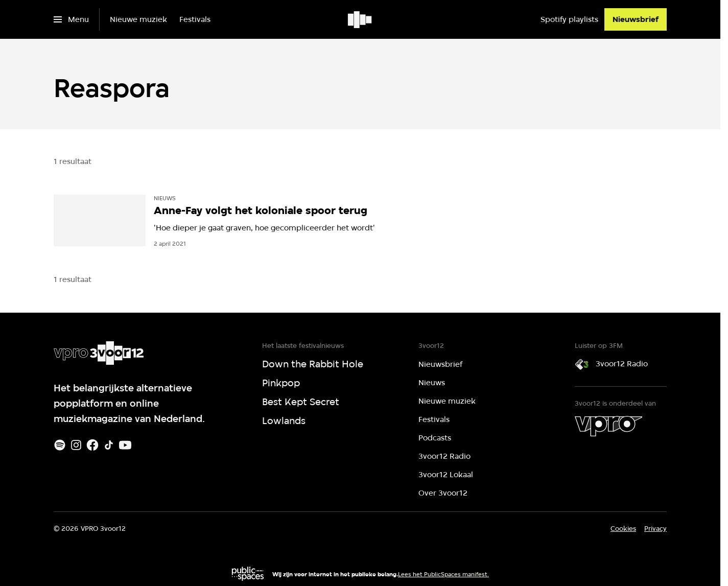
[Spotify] (60, 445)
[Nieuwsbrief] (636, 19)
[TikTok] (109, 445)
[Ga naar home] (360, 19)
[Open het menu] (71, 19)
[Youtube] (125, 445)
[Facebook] (92, 445)
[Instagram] (76, 445)
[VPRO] (608, 426)
